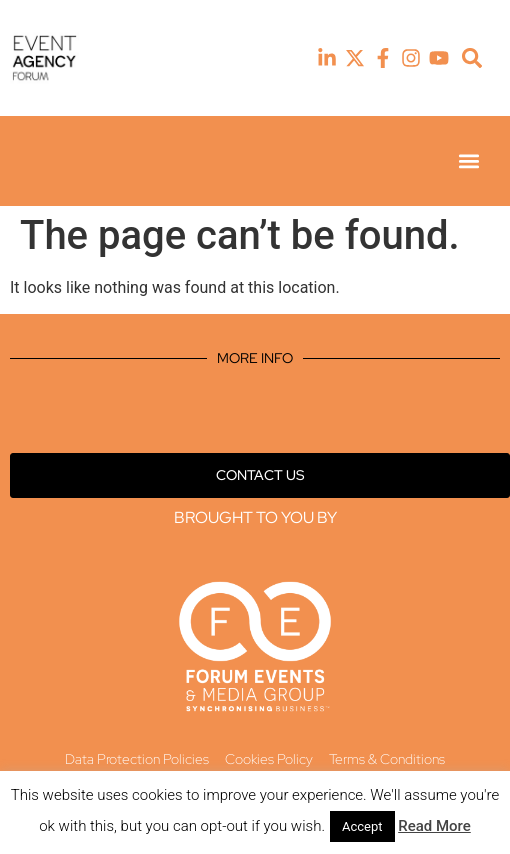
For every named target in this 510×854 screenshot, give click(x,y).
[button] (472, 58)
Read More (434, 826)
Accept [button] (362, 826)
